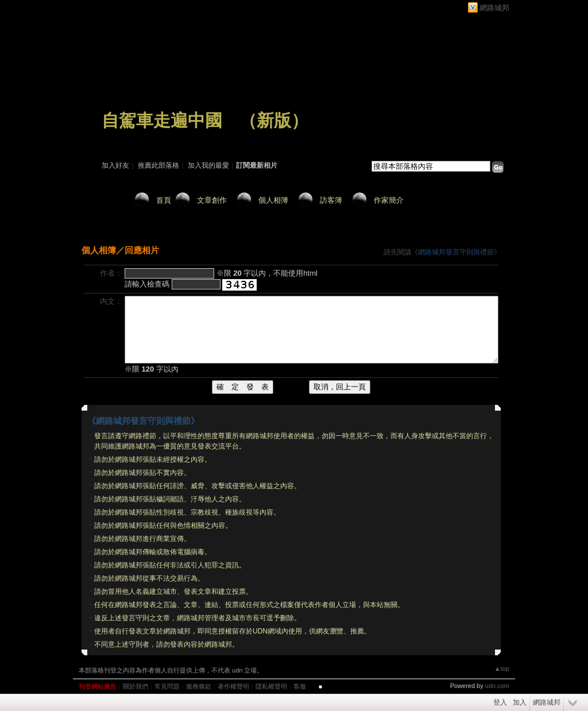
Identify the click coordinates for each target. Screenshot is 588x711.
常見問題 (167, 686)
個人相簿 (273, 200)
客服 (300, 686)
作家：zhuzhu (122, 137)
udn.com (497, 686)
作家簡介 (389, 200)
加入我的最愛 (208, 165)
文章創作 (212, 200)
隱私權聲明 (271, 686)
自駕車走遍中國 (162, 120)
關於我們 (136, 686)
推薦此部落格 (158, 165)
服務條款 (199, 686)
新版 (274, 120)
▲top (502, 669)
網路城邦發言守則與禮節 (456, 252)
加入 (520, 702)
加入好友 (115, 165)
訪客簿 (331, 200)
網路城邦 (494, 8)
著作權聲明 (233, 686)
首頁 (164, 200)
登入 (500, 702)
